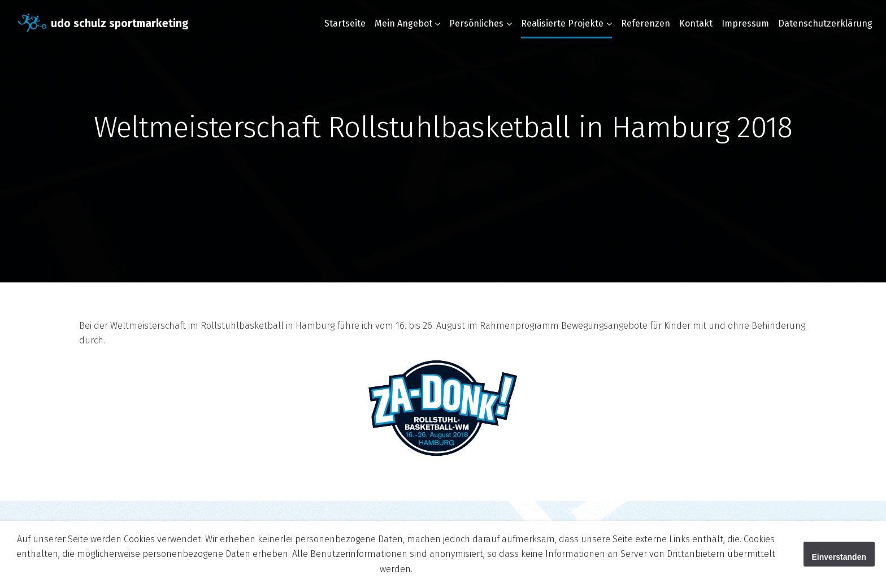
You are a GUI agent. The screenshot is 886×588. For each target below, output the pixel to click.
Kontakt (696, 23)
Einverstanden (839, 557)
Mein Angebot (403, 23)
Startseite (345, 23)
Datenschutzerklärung (825, 23)
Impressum (745, 23)
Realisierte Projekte (562, 23)
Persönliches (476, 23)
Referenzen (646, 23)
